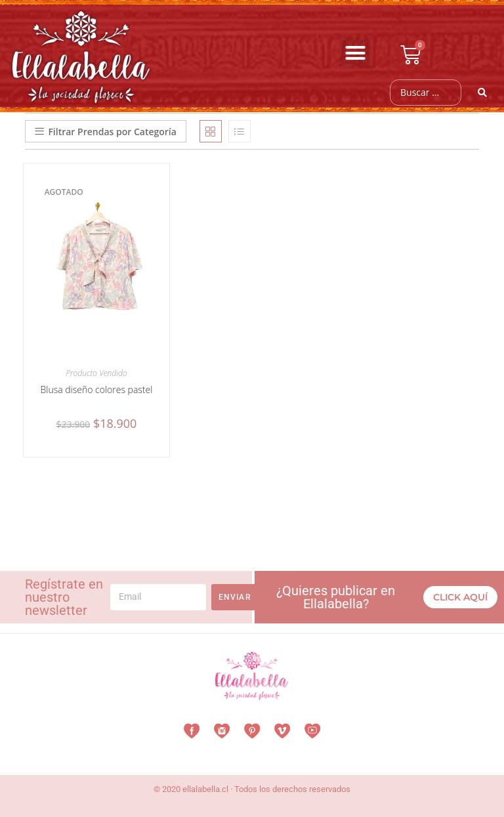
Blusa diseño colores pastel (96, 389)
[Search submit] (483, 93)
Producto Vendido (96, 373)
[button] (356, 53)
